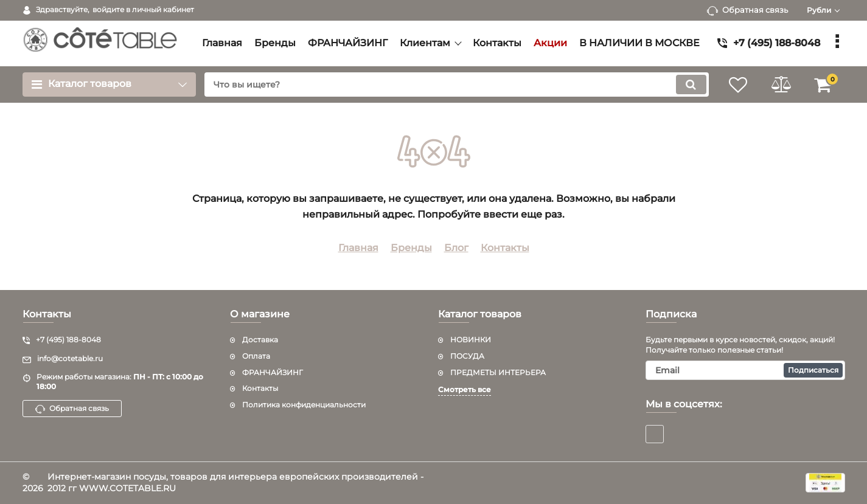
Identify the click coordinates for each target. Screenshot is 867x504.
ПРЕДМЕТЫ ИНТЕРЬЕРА (498, 372)
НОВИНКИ (471, 340)
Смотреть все (465, 389)
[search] (457, 85)
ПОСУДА (467, 356)
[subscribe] (745, 370)
